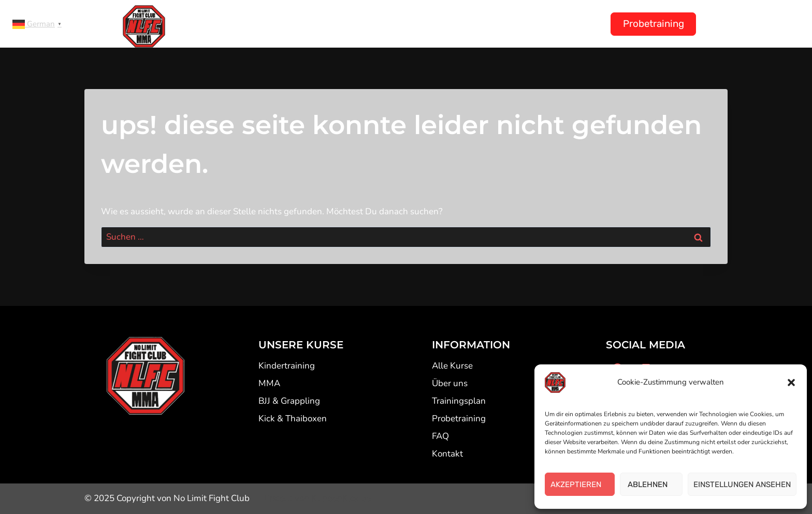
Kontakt (572, 24)
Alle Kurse (452, 366)
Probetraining (654, 24)
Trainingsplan (438, 24)
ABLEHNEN (651, 484)
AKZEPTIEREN (580, 484)
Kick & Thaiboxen (293, 418)
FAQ (440, 436)
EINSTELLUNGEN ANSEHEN (742, 484)
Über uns (513, 24)
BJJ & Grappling (289, 401)
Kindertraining (351, 24)
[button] (791, 383)
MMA (269, 383)
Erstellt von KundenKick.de (317, 498)
